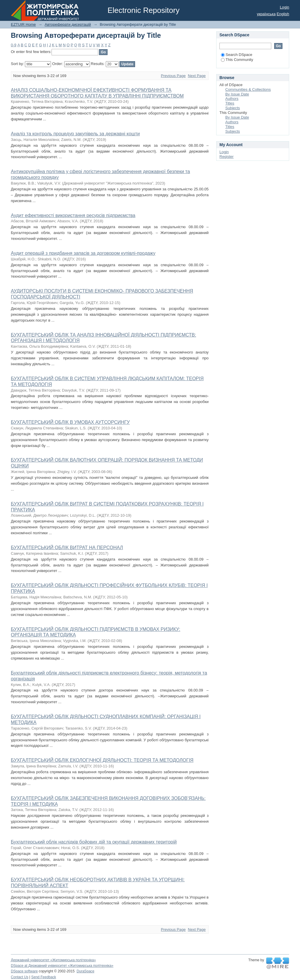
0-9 (14, 45)
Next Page (197, 76)
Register (226, 157)
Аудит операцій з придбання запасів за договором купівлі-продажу (83, 253)
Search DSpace (237, 55)
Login (284, 7)
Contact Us (20, 977)
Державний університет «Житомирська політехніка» (53, 960)
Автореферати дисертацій (68, 24)
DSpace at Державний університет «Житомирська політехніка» (62, 966)
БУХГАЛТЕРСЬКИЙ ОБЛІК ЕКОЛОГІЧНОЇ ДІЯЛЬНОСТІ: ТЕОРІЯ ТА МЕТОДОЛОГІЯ (102, 760)
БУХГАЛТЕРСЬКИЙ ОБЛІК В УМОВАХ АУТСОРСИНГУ (70, 422)
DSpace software (24, 971)
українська (266, 14)
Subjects (233, 108)
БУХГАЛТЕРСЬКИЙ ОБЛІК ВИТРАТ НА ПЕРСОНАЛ (67, 548)
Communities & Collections (248, 89)
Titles (230, 103)
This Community (237, 60)
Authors (232, 99)
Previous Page (173, 76)
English (283, 14)
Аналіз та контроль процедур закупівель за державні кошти (75, 134)
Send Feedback (44, 977)
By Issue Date (237, 94)
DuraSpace (85, 971)
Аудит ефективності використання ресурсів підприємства (73, 215)
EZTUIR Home (23, 24)
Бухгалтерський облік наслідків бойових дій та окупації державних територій (94, 842)
